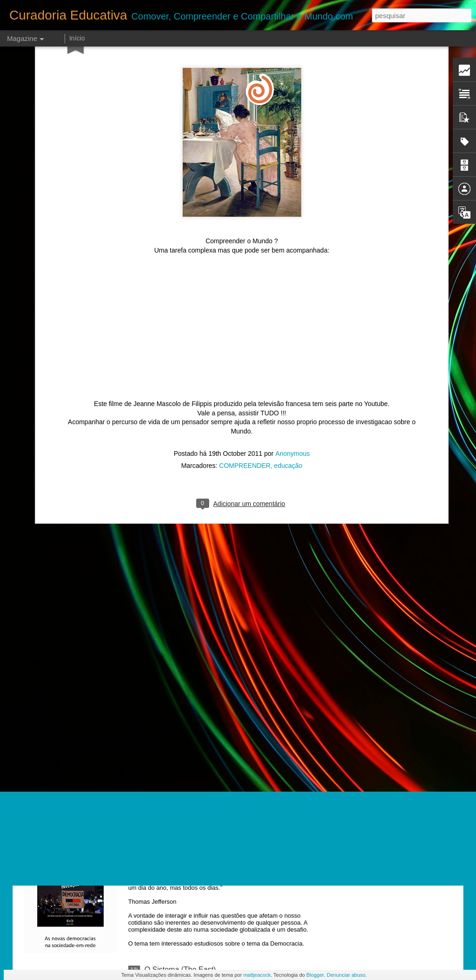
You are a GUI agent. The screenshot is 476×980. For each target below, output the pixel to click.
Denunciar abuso (346, 975)
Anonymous (292, 354)
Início (77, 38)
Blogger (315, 975)
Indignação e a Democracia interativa (206, 864)
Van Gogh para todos (180, 758)
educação (288, 366)
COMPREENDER (245, 366)
